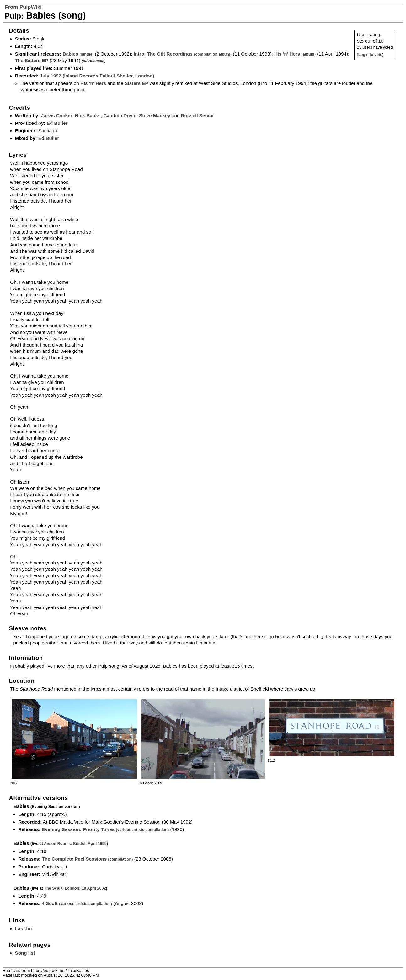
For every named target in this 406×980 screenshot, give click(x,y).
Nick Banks (88, 116)
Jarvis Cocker (57, 116)
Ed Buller (57, 123)
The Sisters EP (32, 60)
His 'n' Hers (295, 54)
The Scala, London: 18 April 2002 (75, 888)
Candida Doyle (120, 116)
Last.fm (24, 928)
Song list (25, 953)
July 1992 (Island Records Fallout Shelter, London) (97, 76)
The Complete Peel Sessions (87, 859)
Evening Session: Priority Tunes (105, 829)
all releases (93, 61)
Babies (78, 54)
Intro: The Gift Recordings (183, 54)
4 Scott (77, 903)
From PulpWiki (23, 7)
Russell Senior (198, 116)
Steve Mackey (155, 116)
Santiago (48, 131)
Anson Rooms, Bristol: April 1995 (75, 844)
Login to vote (370, 55)
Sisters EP (137, 83)
